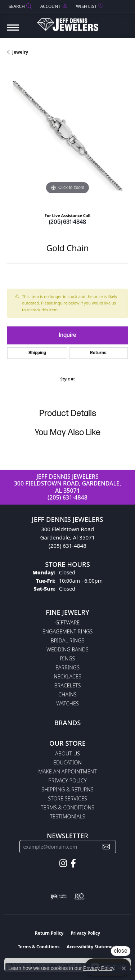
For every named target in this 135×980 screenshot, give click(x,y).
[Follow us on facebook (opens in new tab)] (73, 863)
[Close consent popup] (124, 968)
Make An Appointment (67, 771)
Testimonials (67, 816)
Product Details (68, 413)
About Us (67, 753)
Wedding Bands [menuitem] (67, 649)
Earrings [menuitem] (67, 667)
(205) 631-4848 (67, 222)
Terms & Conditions (67, 807)
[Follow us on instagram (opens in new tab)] (63, 863)
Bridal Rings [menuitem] (68, 640)
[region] (67, 136)
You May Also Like (67, 432)
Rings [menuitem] (68, 658)
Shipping (37, 353)
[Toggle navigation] (13, 31)
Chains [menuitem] (67, 694)
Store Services (67, 798)
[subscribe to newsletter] (106, 847)
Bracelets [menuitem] (68, 685)
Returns (98, 353)
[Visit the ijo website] (58, 897)
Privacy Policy (67, 780)
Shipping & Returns (67, 789)
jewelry (20, 52)
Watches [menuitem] (67, 703)
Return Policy (49, 933)
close (121, 951)
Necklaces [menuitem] (67, 676)
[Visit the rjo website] (79, 897)
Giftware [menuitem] (67, 622)
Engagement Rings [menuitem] (68, 631)
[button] (19, 6)
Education (67, 762)
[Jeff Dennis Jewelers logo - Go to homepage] (68, 22)
